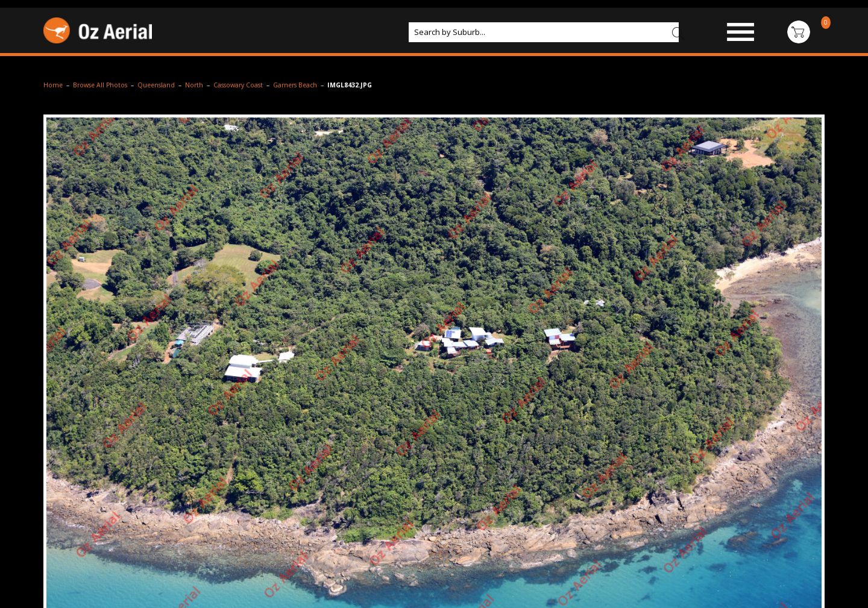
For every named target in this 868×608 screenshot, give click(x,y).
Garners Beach (295, 85)
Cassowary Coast (238, 85)
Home (53, 85)
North (194, 85)
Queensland (156, 85)
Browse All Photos (100, 85)
